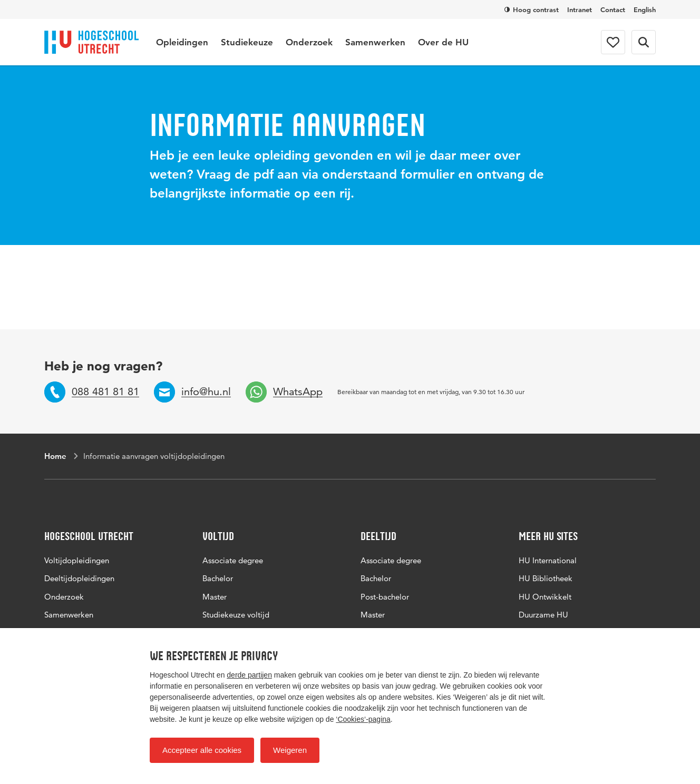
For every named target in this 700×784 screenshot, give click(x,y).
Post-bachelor (385, 597)
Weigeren (290, 750)
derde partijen (249, 675)
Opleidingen (182, 42)
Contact (613, 9)
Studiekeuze (247, 42)
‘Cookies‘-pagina (363, 719)
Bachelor (218, 578)
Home (55, 456)
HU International (548, 560)
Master (215, 597)
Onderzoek (309, 42)
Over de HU (443, 42)
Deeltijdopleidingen (79, 578)
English (645, 9)
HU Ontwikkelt (545, 597)
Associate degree (233, 560)
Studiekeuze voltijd (236, 615)
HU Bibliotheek (546, 578)
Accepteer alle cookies (202, 750)
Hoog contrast (532, 9)
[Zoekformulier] (644, 42)
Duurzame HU (543, 615)
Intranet (580, 9)
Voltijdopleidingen (77, 560)
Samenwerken (375, 42)
